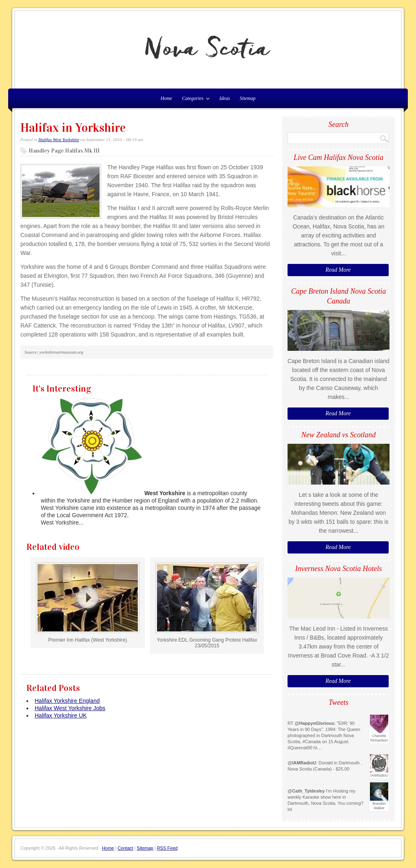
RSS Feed (167, 848)
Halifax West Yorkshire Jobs (70, 708)
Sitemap (248, 98)
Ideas (225, 98)
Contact (125, 848)
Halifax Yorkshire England (67, 701)
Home (108, 848)
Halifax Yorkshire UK (61, 715)
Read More (338, 270)
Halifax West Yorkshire (59, 139)
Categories (194, 100)
